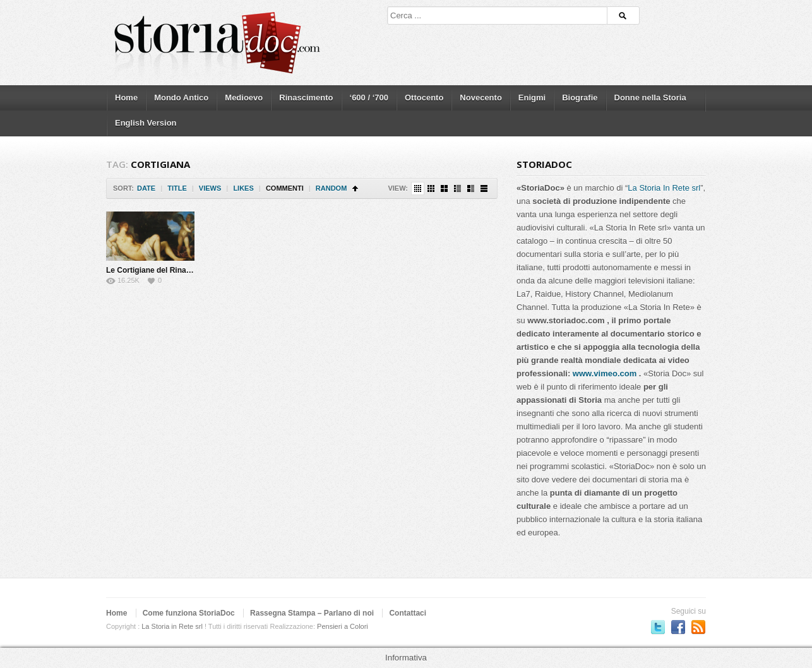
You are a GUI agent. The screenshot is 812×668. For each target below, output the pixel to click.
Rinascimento (306, 98)
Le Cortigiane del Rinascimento (163, 270)
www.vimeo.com (605, 373)
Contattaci (408, 613)
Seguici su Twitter (658, 627)
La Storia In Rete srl (664, 188)
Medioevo (244, 98)
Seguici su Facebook (678, 627)
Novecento (481, 98)
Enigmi (532, 98)
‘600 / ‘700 (369, 98)
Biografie (580, 98)
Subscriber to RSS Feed (698, 627)
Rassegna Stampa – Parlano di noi (312, 613)
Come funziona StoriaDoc (189, 613)
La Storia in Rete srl (172, 626)
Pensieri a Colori (343, 626)
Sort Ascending (355, 188)
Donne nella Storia (650, 98)
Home (126, 98)
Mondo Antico (181, 98)
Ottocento (424, 98)
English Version (146, 123)
